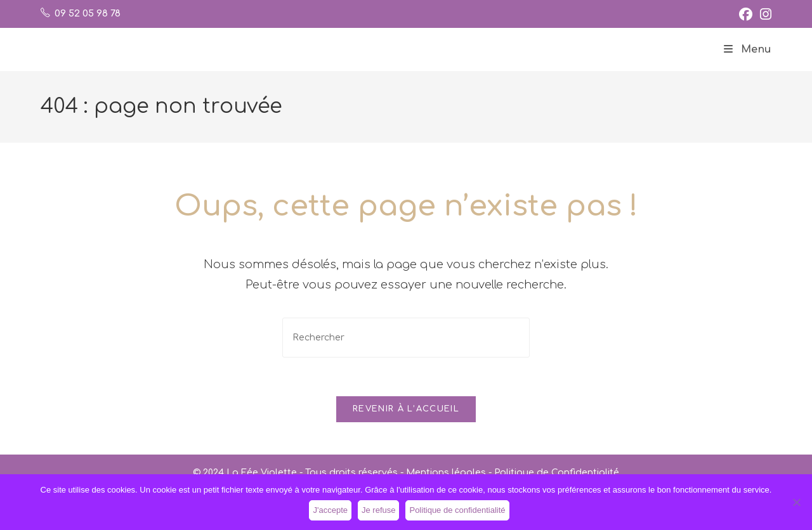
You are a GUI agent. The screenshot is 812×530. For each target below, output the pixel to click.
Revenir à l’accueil (406, 409)
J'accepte (330, 510)
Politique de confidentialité (457, 510)
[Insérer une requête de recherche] (406, 338)
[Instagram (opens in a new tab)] (764, 14)
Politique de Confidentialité (557, 473)
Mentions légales (446, 473)
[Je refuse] (796, 502)
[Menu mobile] (748, 49)
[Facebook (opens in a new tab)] (746, 14)
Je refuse (378, 510)
